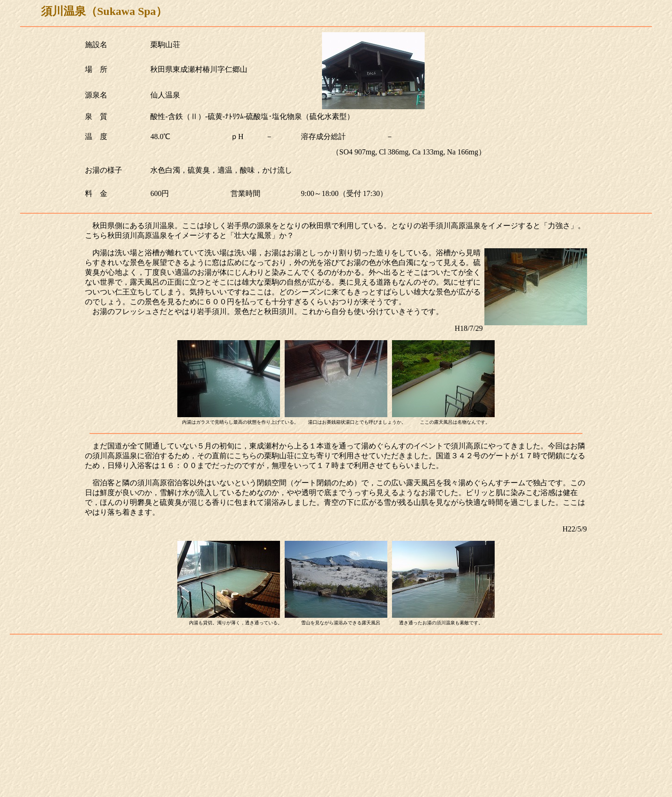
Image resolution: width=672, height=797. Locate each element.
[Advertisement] (336, 728)
